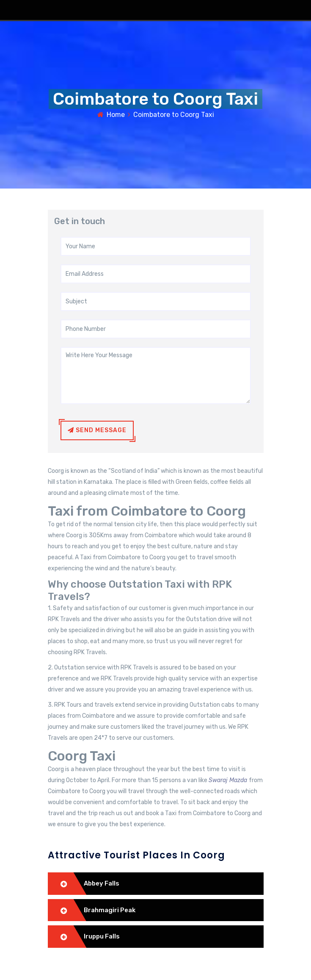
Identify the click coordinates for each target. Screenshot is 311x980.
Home (116, 115)
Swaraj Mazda (229, 780)
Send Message (97, 430)
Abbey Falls (102, 883)
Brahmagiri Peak (110, 910)
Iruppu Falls (102, 936)
